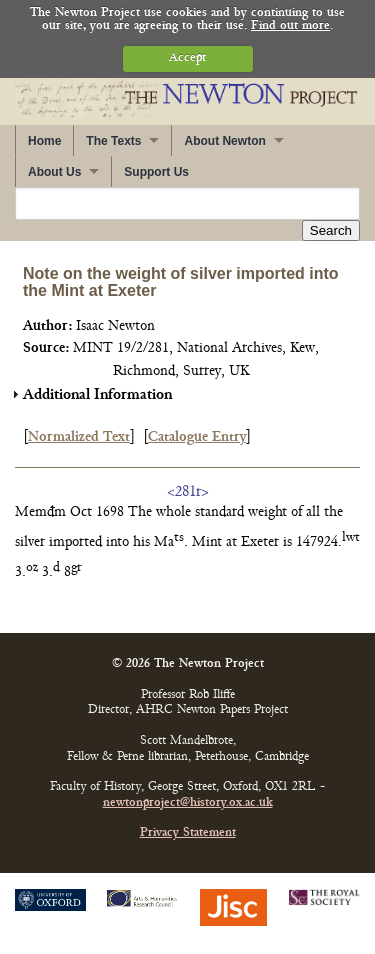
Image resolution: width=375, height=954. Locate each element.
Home (44, 141)
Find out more (290, 26)
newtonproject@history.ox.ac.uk (188, 803)
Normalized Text (79, 437)
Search (331, 230)
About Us (54, 172)
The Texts (113, 141)
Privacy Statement (188, 833)
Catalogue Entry (197, 437)
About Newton (224, 141)
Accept (187, 58)
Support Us (156, 172)
